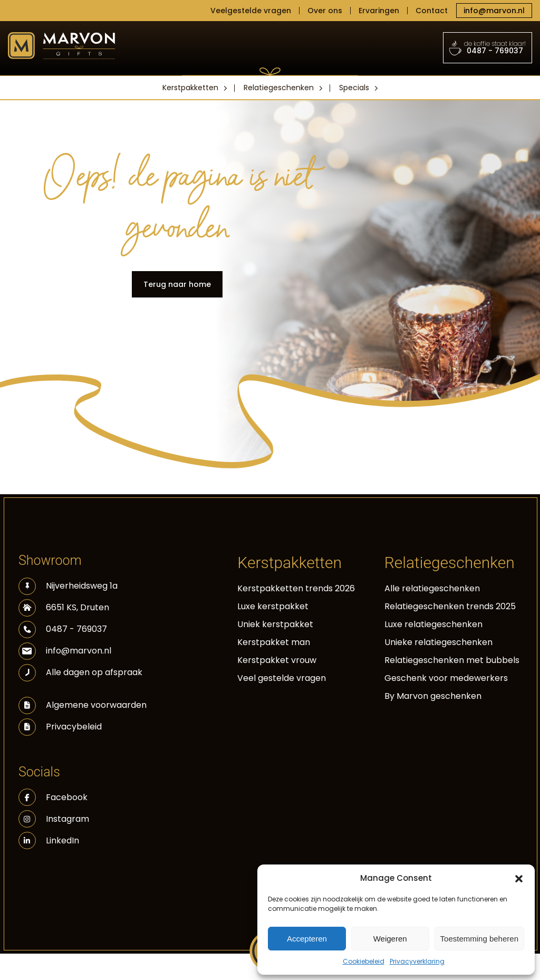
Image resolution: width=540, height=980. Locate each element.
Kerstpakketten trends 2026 (296, 588)
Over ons (325, 11)
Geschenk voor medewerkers (446, 678)
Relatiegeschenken (279, 88)
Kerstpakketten (190, 88)
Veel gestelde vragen (282, 678)
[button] (519, 878)
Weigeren (390, 939)
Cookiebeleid (364, 961)
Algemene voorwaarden (96, 705)
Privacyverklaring (417, 961)
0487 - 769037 (488, 47)
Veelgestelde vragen (251, 11)
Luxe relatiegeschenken (433, 624)
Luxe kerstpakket (273, 606)
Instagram (54, 819)
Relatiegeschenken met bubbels (452, 660)
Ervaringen (379, 11)
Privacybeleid (74, 727)
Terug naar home (177, 284)
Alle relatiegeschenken (432, 588)
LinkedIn (49, 840)
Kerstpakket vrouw (277, 660)
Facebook (53, 797)
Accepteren (307, 939)
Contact (432, 11)
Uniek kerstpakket (275, 624)
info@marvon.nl (494, 11)
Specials (354, 88)
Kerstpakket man (274, 642)
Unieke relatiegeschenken (438, 642)
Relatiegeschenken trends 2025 (450, 606)
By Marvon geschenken (433, 696)
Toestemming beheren (479, 939)
